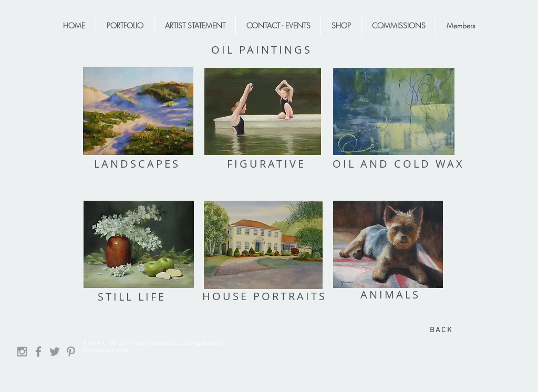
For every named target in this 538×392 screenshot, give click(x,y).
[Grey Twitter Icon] (55, 352)
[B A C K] (440, 330)
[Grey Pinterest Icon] (71, 352)
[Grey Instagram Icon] (22, 352)
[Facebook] (38, 352)
